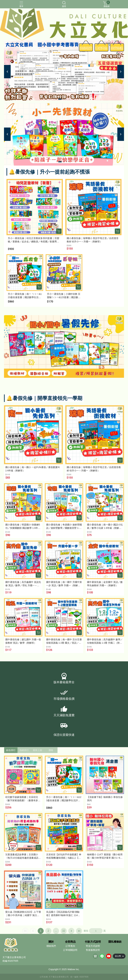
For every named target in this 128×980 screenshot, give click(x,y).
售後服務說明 (93, 950)
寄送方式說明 (93, 946)
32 (64, 931)
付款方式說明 (93, 942)
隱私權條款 (115, 942)
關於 (51, 942)
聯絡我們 (51, 946)
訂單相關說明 (70, 950)
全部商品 (70, 942)
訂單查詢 (70, 946)
